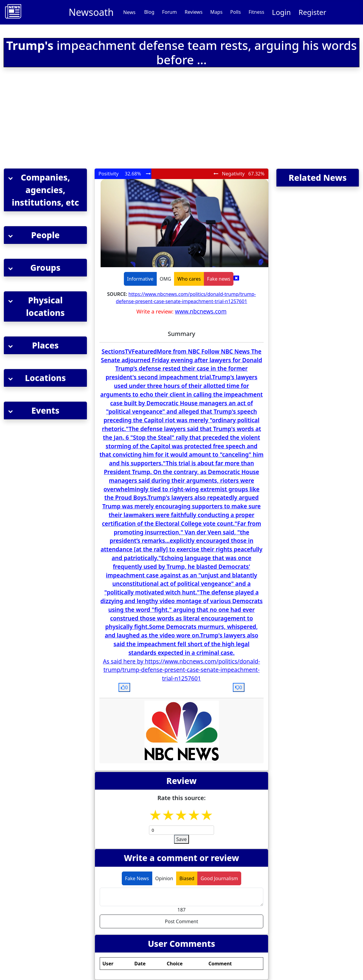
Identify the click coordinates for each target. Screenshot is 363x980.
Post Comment (181, 921)
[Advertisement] (115, 119)
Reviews (193, 12)
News (129, 12)
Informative (140, 279)
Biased (187, 878)
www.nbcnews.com (201, 311)
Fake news (219, 279)
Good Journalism (219, 878)
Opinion (164, 878)
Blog (149, 12)
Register (312, 12)
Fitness (256, 12)
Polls (235, 12)
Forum (169, 12)
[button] (45, 190)
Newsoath (91, 12)
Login (281, 12)
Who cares (189, 279)
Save (182, 839)
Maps (216, 12)
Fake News (137, 878)
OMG (166, 279)
